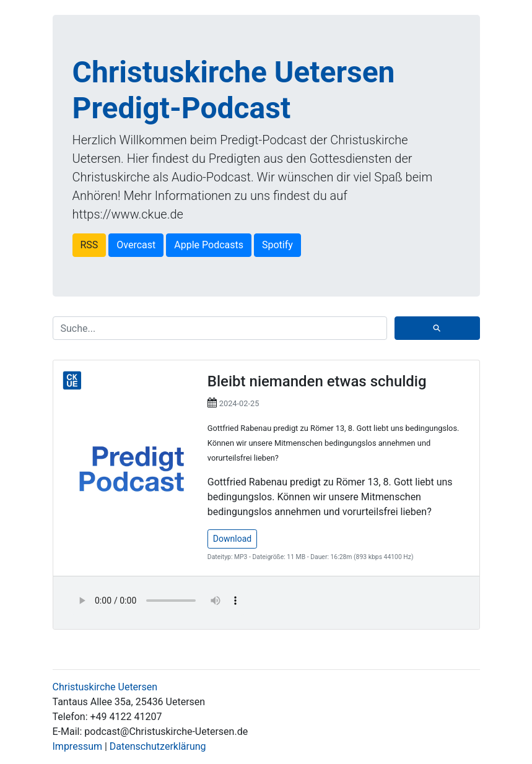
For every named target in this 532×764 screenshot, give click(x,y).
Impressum (78, 746)
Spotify (277, 245)
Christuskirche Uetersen (105, 687)
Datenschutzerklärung (158, 746)
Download (232, 539)
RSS (89, 245)
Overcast (136, 245)
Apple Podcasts (209, 245)
